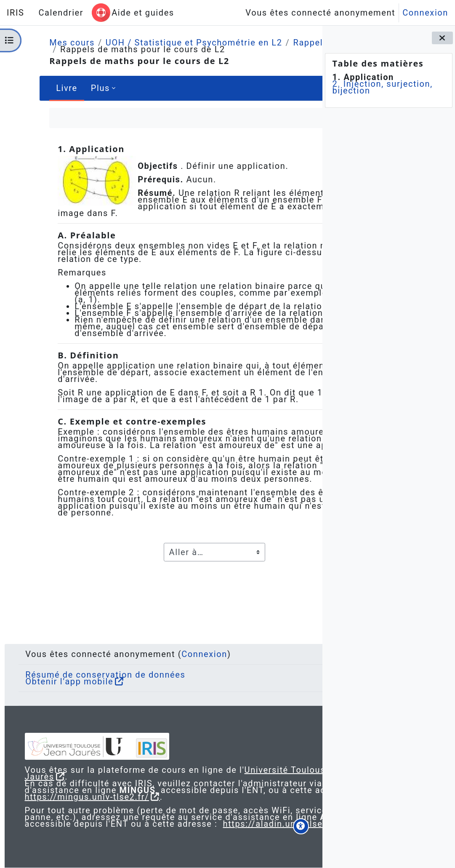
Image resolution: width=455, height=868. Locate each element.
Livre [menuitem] (47, 88)
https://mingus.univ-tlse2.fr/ (103, 783)
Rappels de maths (80, 49)
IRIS (15, 13)
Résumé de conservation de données (113, 654)
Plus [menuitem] (81, 88)
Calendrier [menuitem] (61, 13)
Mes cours (53, 43)
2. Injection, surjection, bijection (382, 87)
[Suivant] (311, 150)
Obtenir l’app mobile (77, 661)
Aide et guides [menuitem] (143, 13)
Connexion (425, 13)
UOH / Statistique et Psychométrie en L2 (175, 43)
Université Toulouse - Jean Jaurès (120, 756)
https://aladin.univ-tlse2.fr (98, 824)
